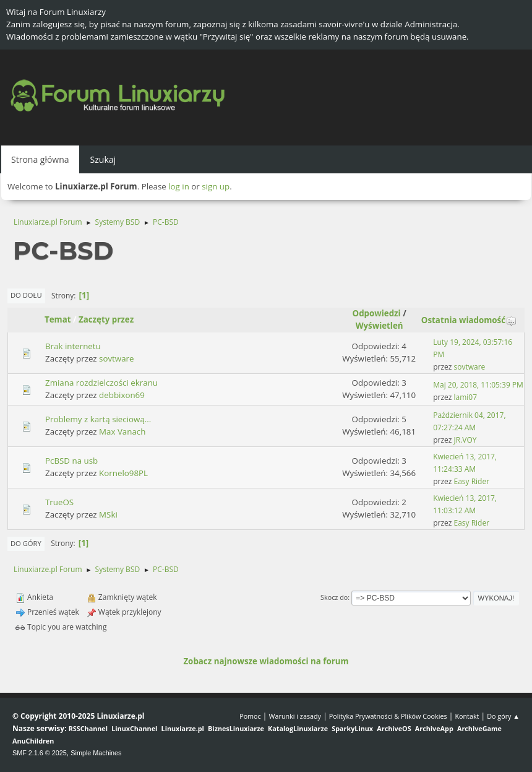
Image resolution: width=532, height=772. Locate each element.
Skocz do (334, 597)
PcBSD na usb (71, 461)
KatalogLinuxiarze (298, 728)
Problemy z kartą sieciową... (98, 419)
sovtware (116, 358)
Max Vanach (122, 432)
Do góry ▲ (503, 716)
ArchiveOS (394, 728)
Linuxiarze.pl (183, 728)
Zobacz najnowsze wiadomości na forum (266, 661)
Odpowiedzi (377, 313)
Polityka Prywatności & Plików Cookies (388, 716)
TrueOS (59, 502)
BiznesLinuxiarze (236, 728)
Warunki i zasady (295, 716)
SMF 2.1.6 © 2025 (40, 753)
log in (179, 186)
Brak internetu (73, 346)
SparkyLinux (352, 728)
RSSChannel (88, 728)
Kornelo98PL (123, 473)
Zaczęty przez (106, 319)
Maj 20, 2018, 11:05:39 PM (478, 385)
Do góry (26, 543)
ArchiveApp (434, 728)
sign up (216, 186)
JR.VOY (465, 440)
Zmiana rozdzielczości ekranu (101, 383)
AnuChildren (33, 741)
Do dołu (26, 295)
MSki (108, 514)
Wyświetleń (380, 326)
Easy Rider (472, 481)
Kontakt (467, 716)
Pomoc (250, 716)
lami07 (466, 397)
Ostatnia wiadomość (469, 320)
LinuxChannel (134, 728)
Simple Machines (96, 753)
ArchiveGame (479, 728)
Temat (58, 319)
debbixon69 (122, 395)
